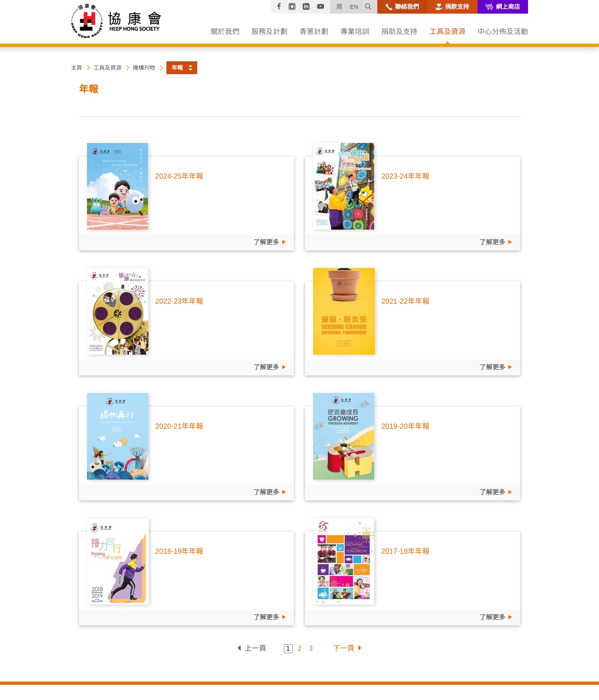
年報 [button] (177, 68)
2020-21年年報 (179, 426)
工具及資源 (107, 68)
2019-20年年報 (405, 426)
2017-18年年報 (405, 551)
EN (354, 7)
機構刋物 (144, 68)
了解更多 (266, 242)
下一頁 (344, 648)
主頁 (77, 68)
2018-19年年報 (179, 551)
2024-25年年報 (179, 176)
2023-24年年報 (405, 176)
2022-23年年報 (179, 301)
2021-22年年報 (405, 301)
